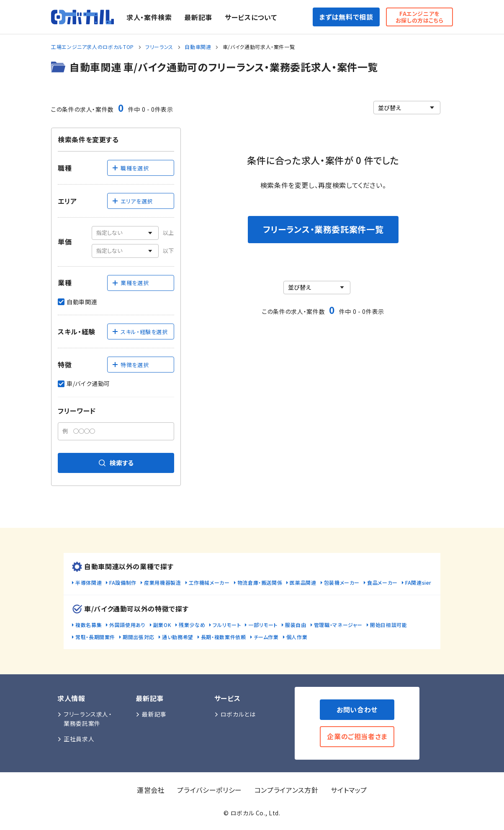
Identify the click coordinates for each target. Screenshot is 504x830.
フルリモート (227, 625)
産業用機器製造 (162, 582)
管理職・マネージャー (338, 625)
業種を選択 (130, 283)
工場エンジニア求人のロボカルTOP (93, 47)
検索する (116, 463)
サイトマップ (349, 790)
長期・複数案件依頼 (224, 637)
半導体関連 (89, 582)
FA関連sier (418, 582)
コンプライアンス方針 (286, 790)
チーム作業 (266, 637)
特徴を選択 (130, 365)
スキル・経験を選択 (140, 332)
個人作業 (297, 637)
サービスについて (251, 17)
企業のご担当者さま (357, 736)
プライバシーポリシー (209, 790)
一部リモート (263, 625)
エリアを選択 (132, 201)
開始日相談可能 (388, 625)
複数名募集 (89, 625)
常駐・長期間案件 (95, 637)
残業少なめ (192, 625)
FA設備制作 (123, 582)
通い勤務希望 (178, 637)
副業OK (162, 625)
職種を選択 (130, 168)
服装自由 (296, 625)
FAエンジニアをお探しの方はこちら (420, 17)
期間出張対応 (139, 637)
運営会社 (151, 790)
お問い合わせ (357, 709)
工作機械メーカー (209, 582)
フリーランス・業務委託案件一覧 (323, 229)
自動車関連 (198, 47)
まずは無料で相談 (346, 17)
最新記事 (198, 17)
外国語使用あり (127, 625)
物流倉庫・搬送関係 (260, 582)
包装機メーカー (342, 582)
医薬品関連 (303, 582)
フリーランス (159, 47)
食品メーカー (382, 582)
